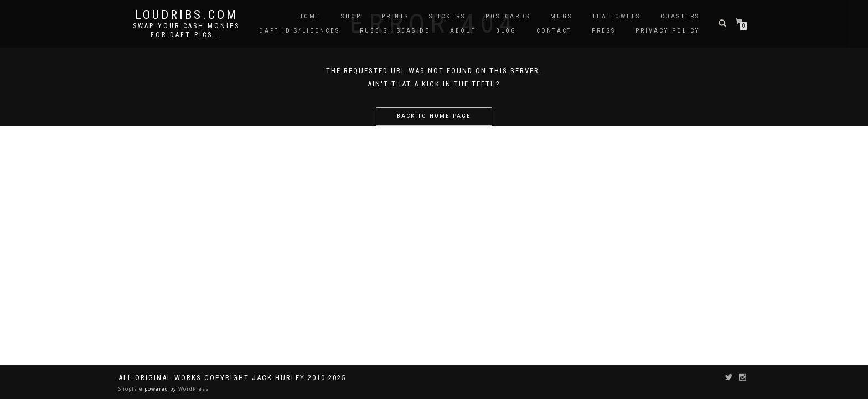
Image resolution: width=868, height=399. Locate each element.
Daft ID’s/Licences (299, 31)
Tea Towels (616, 16)
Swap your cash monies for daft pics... (186, 30)
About (463, 31)
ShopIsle (131, 389)
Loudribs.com (187, 15)
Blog (506, 31)
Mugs (561, 16)
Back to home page (434, 116)
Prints (395, 16)
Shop (351, 16)
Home (310, 16)
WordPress (193, 389)
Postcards (508, 16)
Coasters (680, 16)
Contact (554, 31)
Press (604, 31)
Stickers (447, 16)
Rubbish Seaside (395, 31)
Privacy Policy (668, 31)
